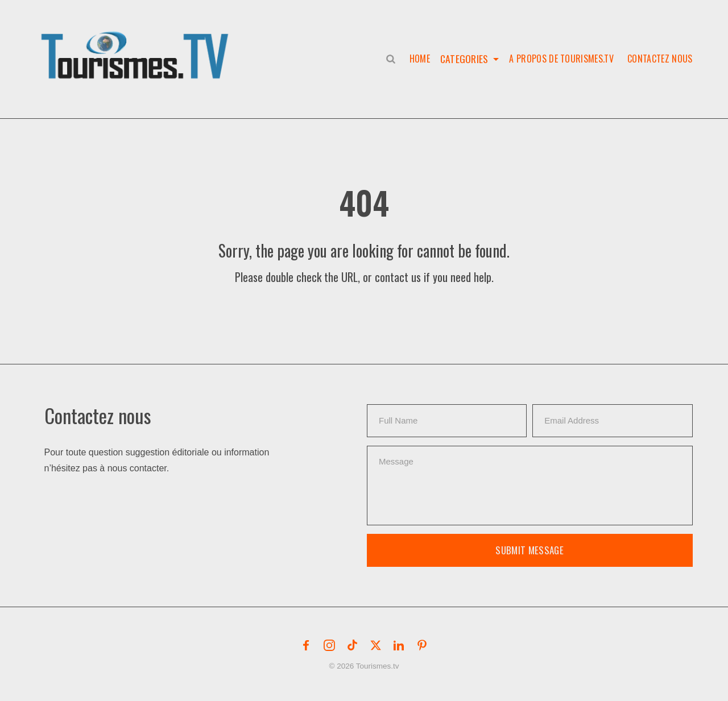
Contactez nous (660, 59)
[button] (137, 43)
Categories (463, 59)
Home (417, 59)
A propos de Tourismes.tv (561, 59)
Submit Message (530, 550)
